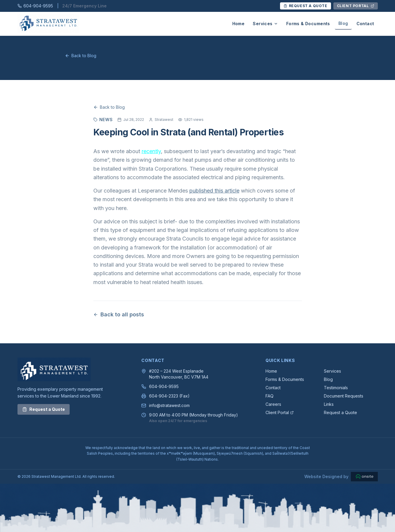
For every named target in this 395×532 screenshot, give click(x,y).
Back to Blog (81, 56)
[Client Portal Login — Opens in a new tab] (356, 6)
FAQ (270, 396)
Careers (273, 404)
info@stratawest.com (169, 405)
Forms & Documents (308, 24)
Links (329, 404)
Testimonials (336, 388)
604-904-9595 (164, 386)
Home (239, 24)
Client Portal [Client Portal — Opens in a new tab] (280, 412)
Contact (365, 24)
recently (151, 151)
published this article (214, 191)
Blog (343, 23)
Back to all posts (119, 314)
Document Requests (344, 396)
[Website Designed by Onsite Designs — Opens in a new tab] (341, 477)
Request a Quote (44, 409)
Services (265, 24)
